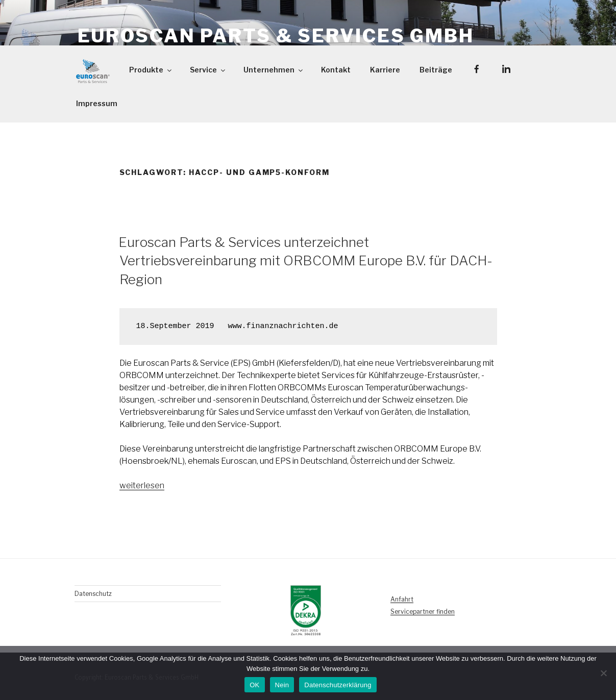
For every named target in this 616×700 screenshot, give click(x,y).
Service (208, 70)
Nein (282, 685)
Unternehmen (274, 70)
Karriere (385, 70)
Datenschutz (93, 594)
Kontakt (336, 70)
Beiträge (436, 70)
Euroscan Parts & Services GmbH (276, 36)
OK (254, 685)
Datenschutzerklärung (338, 685)
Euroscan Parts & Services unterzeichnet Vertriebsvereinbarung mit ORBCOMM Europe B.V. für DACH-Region (305, 261)
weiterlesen (142, 485)
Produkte (151, 70)
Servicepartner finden (423, 611)
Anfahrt (402, 599)
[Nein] (603, 673)
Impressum (97, 103)
